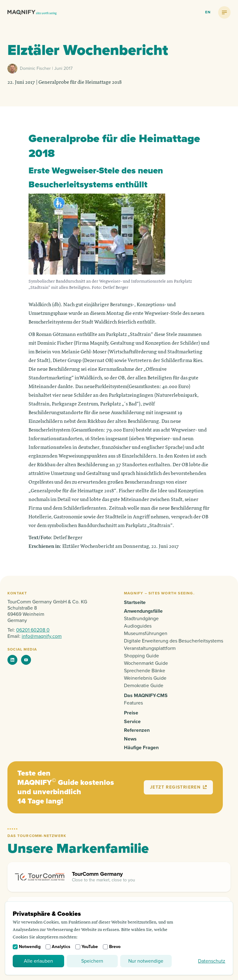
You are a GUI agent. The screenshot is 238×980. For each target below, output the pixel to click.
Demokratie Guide (144, 686)
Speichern (92, 961)
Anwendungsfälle (143, 611)
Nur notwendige (146, 961)
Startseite (135, 602)
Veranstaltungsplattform (150, 648)
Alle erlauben (38, 961)
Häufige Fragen (141, 748)
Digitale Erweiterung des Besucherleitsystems (174, 641)
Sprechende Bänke (145, 671)
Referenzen (137, 730)
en (208, 12)
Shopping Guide (141, 656)
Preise (131, 713)
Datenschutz (212, 961)
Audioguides (138, 626)
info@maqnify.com (42, 636)
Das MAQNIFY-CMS (146, 696)
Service (132, 722)
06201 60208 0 (33, 630)
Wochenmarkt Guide (146, 663)
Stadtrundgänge (141, 619)
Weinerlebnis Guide (145, 678)
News (130, 739)
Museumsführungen (146, 633)
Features (133, 703)
